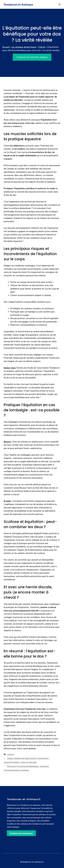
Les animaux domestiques (24, 47)
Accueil (6, 47)
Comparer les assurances (21, 833)
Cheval (42, 47)
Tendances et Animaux (18, 4)
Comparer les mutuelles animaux (32, 57)
